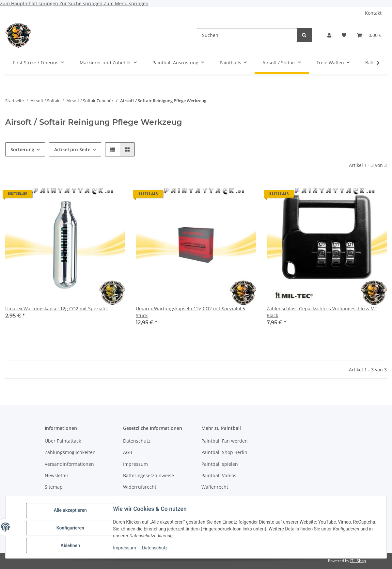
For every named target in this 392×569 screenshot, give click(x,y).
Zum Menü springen (126, 3)
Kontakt (373, 13)
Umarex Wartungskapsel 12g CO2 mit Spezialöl (56, 309)
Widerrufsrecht (140, 487)
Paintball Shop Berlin (224, 452)
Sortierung (22, 149)
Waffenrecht (215, 487)
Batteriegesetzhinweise (149, 475)
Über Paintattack (63, 441)
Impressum (126, 549)
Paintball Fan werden (225, 441)
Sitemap (54, 487)
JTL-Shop (358, 561)
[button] (329, 35)
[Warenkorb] (369, 35)
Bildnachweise (139, 499)
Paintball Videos (219, 475)
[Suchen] (247, 35)
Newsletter (57, 475)
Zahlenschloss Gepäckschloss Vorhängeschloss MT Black (322, 312)
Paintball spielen (220, 464)
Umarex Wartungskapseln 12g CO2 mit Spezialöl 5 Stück (190, 312)
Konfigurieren (72, 529)
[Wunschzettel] (344, 35)
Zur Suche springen (82, 3)
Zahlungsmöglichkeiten (70, 452)
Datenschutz (156, 549)
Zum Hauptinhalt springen (30, 3)
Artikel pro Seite (72, 149)
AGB (128, 452)
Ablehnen (72, 546)
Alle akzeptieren (72, 512)
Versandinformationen (69, 464)
